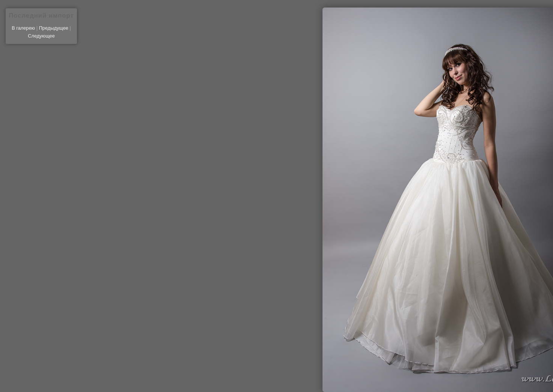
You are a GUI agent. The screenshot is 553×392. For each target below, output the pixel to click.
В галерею (23, 28)
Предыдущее (54, 28)
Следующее (41, 36)
